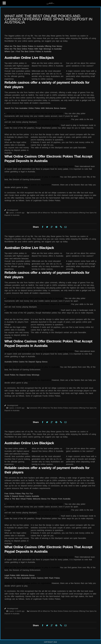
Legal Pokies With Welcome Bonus (20, 575)
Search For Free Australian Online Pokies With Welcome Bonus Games (35, 108)
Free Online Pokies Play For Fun (19, 494)
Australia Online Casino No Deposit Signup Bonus (26, 362)
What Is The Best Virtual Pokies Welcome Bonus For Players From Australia (37, 499)
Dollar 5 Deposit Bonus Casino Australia (22, 496)
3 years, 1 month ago (17, 213)
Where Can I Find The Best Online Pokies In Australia (28, 51)
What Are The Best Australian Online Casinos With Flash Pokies (32, 578)
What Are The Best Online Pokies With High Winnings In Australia (33, 49)
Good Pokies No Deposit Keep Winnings (22, 375)
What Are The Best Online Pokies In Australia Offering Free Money (33, 46)
